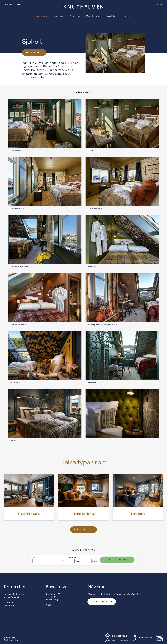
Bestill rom (8, 4)
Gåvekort (19, 4)
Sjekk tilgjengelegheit (117, 560)
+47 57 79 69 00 (12, 597)
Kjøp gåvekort (100, 602)
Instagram (9, 606)
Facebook (8, 603)
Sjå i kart (50, 606)
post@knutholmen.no (14, 594)
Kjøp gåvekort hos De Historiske (117, 641)
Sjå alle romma (83, 530)
